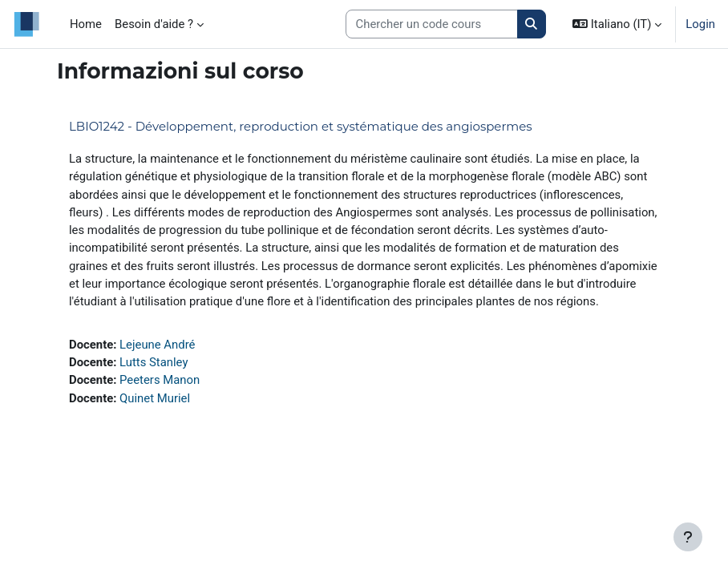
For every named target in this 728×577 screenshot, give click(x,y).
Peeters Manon (160, 380)
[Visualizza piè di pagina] (688, 537)
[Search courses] (432, 24)
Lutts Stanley (154, 362)
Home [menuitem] (86, 24)
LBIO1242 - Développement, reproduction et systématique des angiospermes (301, 126)
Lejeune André (157, 345)
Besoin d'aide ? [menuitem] (154, 24)
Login (700, 24)
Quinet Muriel (155, 398)
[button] (617, 24)
